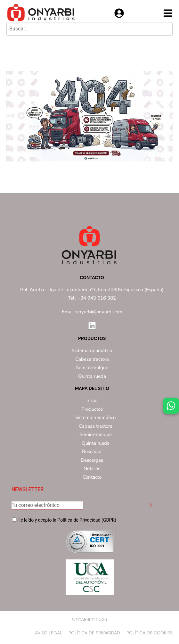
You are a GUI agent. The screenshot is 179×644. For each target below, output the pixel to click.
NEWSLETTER (28, 490)
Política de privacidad (94, 633)
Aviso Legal (49, 633)
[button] (150, 506)
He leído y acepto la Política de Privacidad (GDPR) (64, 520)
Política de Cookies (150, 633)
